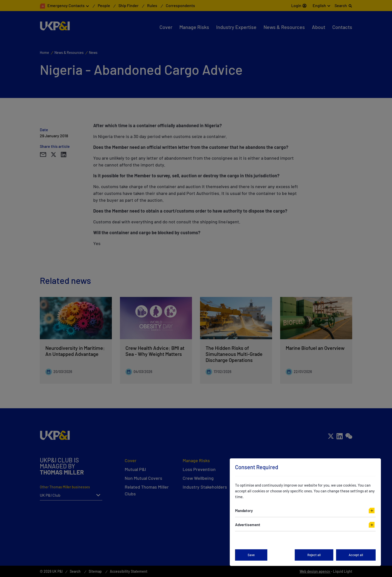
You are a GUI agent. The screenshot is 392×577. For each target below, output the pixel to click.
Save (251, 555)
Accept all (356, 555)
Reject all (314, 555)
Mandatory (244, 511)
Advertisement (248, 525)
